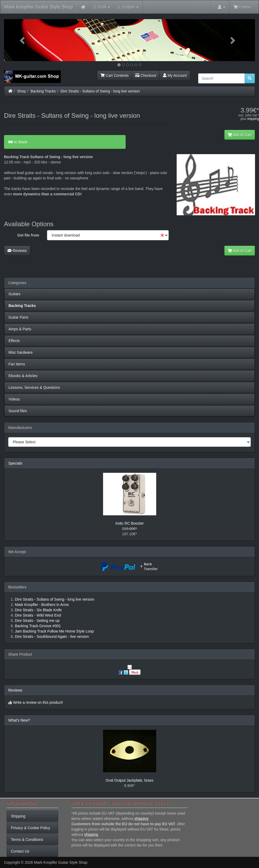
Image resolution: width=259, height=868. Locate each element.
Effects (14, 341)
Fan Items (17, 364)
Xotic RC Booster (129, 523)
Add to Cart (240, 135)
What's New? (19, 720)
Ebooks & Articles (23, 376)
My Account (175, 75)
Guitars (14, 294)
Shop (22, 91)
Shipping (18, 816)
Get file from (28, 235)
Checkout (146, 75)
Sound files (18, 411)
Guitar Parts (18, 317)
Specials (15, 463)
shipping (253, 119)
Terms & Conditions (27, 840)
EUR (102, 7)
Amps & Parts (20, 329)
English (128, 7)
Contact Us (20, 851)
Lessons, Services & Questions (34, 387)
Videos (14, 399)
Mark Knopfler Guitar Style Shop (39, 7)
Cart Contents (114, 75)
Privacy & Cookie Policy (31, 828)
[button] (23, 40)
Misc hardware (21, 352)
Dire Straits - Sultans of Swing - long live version (100, 91)
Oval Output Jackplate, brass (130, 780)
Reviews (17, 251)
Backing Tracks (43, 91)
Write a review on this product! (38, 702)
